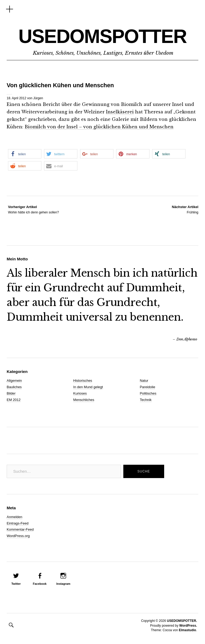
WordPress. (188, 626)
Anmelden (15, 517)
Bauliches (14, 387)
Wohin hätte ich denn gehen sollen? (33, 209)
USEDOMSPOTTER (102, 36)
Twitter (16, 584)
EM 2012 (14, 400)
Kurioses (80, 393)
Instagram (63, 584)
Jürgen (38, 98)
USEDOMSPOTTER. (182, 621)
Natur (144, 381)
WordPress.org (18, 536)
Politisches (148, 393)
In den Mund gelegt (88, 387)
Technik (146, 400)
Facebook (40, 584)
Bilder (11, 393)
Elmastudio (188, 630)
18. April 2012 (16, 98)
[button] (25, 154)
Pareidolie (148, 387)
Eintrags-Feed (18, 523)
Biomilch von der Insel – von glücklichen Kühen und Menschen (99, 127)
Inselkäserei (120, 112)
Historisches (83, 381)
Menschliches (84, 400)
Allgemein (14, 381)
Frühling (185, 209)
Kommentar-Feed (20, 529)
